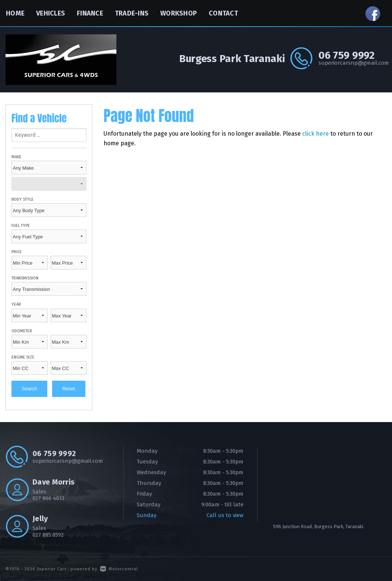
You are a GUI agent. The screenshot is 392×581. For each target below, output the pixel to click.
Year (16, 304)
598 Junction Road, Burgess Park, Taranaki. (319, 526)
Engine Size (23, 357)
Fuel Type (21, 226)
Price (17, 252)
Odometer (22, 331)
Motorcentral (119, 569)
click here (316, 134)
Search (29, 389)
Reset (69, 389)
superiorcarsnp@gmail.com (352, 63)
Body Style (23, 199)
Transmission (25, 278)
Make (16, 157)
